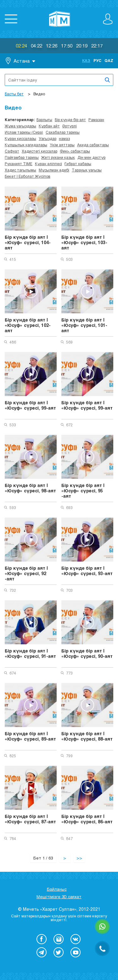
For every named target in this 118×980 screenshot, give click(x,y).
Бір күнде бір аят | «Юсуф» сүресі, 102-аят (28, 325)
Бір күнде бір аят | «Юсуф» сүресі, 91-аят (30, 653)
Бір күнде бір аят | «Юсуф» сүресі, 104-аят (28, 242)
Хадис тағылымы (20, 170)
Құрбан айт (49, 126)
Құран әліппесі (48, 164)
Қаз (86, 60)
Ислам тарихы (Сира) (24, 132)
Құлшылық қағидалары (26, 145)
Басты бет (14, 94)
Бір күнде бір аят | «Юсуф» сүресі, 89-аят (30, 736)
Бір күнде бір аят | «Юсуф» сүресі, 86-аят (87, 819)
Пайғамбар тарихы (22, 157)
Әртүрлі (70, 126)
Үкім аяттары (62, 145)
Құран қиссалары (20, 138)
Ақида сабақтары (93, 145)
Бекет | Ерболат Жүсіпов (28, 176)
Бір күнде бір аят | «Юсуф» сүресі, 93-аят (87, 571)
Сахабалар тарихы (63, 132)
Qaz (109, 60)
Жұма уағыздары (20, 126)
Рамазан (96, 120)
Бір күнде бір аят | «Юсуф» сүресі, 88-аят (87, 736)
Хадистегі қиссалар (39, 151)
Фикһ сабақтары (75, 151)
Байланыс (57, 889)
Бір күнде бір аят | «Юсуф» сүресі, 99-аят (30, 405)
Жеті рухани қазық (58, 157)
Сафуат (12, 151)
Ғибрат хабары (78, 164)
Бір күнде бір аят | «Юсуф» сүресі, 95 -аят (83, 491)
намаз (64, 138)
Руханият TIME (19, 164)
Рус (97, 60)
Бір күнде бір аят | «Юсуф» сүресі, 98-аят (30, 488)
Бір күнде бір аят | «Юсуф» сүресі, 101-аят (84, 325)
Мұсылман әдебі (54, 170)
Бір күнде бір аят (70, 120)
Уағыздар (48, 138)
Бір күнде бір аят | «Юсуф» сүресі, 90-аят (87, 653)
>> (79, 858)
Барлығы (44, 120)
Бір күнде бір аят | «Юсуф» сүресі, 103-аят (84, 242)
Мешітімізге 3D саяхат (59, 897)
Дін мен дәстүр (91, 157)
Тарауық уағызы (87, 170)
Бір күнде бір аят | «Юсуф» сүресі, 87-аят (30, 819)
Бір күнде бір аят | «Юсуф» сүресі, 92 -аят (26, 573)
